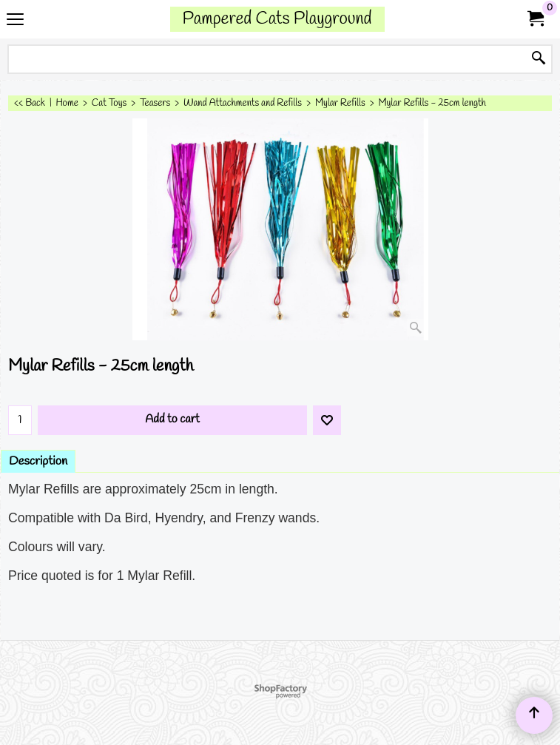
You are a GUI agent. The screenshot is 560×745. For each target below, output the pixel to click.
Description (38, 461)
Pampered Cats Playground (277, 19)
